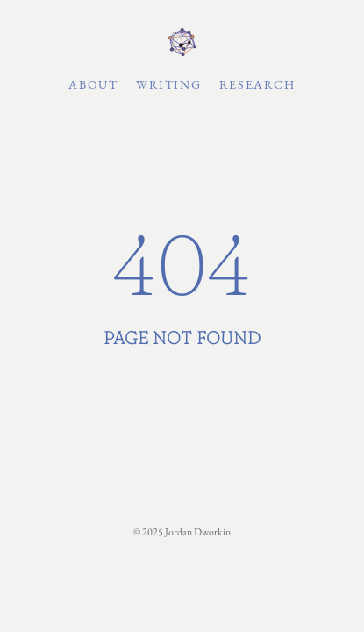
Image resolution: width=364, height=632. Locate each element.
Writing (168, 84)
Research (257, 84)
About (93, 84)
